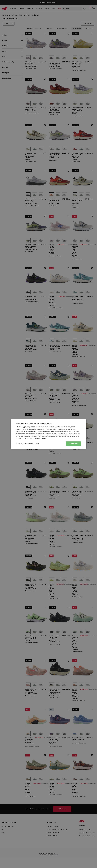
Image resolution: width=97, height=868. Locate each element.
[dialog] (48, 434)
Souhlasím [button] (73, 444)
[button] (27, 444)
